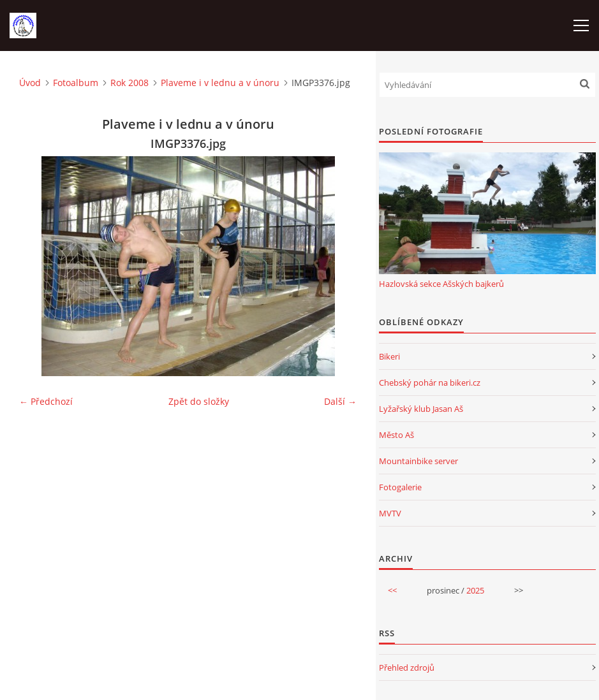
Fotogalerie (400, 487)
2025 (475, 590)
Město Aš (396, 435)
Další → (340, 401)
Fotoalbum (76, 83)
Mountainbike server (418, 461)
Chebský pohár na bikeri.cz (430, 383)
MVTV (390, 513)
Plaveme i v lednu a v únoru (220, 83)
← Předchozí (46, 401)
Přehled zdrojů (407, 667)
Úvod (30, 83)
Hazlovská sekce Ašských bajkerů (441, 284)
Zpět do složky (199, 401)
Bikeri (389, 356)
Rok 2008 (129, 83)
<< (392, 590)
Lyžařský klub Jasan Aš (421, 409)
